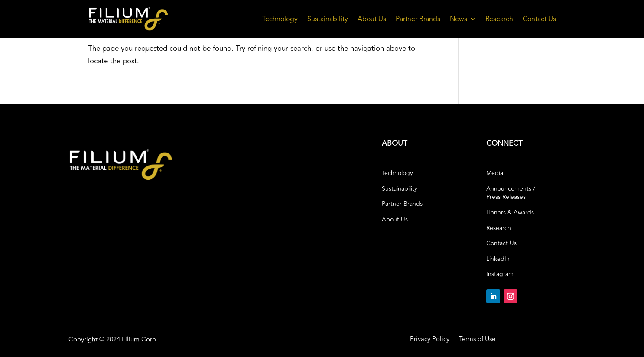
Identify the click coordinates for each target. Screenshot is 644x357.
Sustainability (328, 19)
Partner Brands (418, 19)
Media (495, 173)
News (459, 19)
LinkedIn (498, 259)
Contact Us (539, 19)
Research (499, 19)
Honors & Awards (510, 213)
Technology (280, 19)
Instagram (500, 274)
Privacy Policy (430, 340)
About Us (372, 19)
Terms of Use (477, 340)
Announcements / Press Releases (511, 193)
